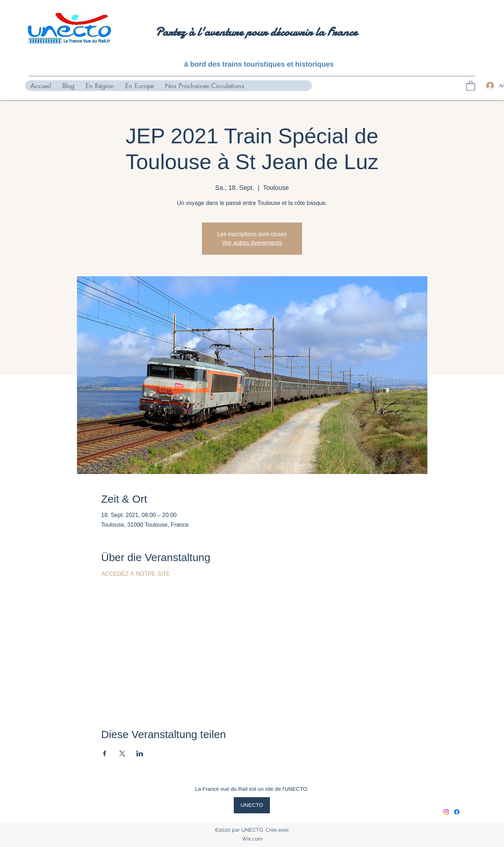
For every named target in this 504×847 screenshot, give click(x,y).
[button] (471, 85)
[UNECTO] (252, 805)
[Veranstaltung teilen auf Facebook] (105, 753)
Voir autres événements (252, 243)
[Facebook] (457, 812)
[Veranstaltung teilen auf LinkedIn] (140, 753)
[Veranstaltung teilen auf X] (122, 753)
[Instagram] (446, 812)
